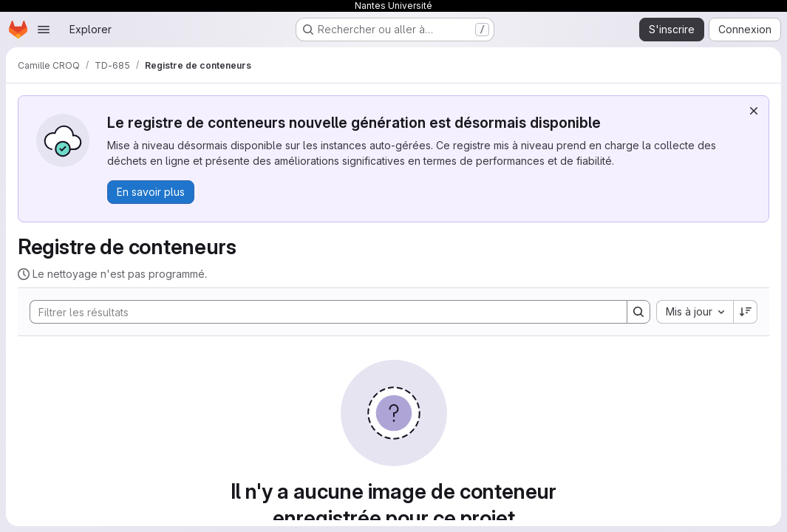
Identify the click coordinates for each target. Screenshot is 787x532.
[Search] (321, 312)
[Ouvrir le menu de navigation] (44, 30)
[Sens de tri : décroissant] (746, 312)
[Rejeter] (754, 111)
